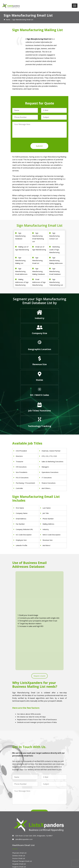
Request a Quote (39, 604)
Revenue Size (40, 364)
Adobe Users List (18, 844)
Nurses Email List (18, 798)
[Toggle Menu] (75, 6)
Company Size (39, 333)
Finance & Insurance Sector (22, 819)
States (39, 380)
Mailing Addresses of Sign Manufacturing (22, 282)
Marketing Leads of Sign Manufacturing (54, 250)
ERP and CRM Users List (21, 841)
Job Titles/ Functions (39, 411)
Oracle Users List (18, 857)
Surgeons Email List (19, 795)
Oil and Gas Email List (20, 822)
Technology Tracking (39, 426)
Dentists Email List (19, 784)
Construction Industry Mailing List (24, 811)
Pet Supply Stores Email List (22, 814)
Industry (39, 318)
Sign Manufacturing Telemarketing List (56, 282)
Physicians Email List (19, 781)
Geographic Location (40, 349)
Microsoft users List (19, 852)
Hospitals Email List (19, 792)
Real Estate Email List (20, 817)
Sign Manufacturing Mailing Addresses (56, 260)
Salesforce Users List (20, 849)
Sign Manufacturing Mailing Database (39, 271)
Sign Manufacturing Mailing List (20, 260)
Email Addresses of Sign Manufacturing (39, 282)
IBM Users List (17, 855)
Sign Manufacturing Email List (37, 260)
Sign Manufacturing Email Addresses (21, 271)
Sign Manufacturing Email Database (55, 271)
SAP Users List (17, 846)
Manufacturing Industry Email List (24, 825)
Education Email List (19, 828)
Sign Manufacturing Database (20, 236)
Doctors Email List (19, 787)
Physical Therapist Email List (22, 790)
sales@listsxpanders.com (24, 768)
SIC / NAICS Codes (40, 395)
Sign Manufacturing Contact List (54, 236)
